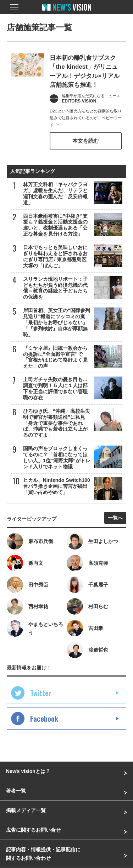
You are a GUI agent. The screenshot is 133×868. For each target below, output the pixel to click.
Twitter (41, 693)
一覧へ (115, 518)
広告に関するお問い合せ (33, 830)
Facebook (44, 719)
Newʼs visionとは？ (28, 771)
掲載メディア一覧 (26, 810)
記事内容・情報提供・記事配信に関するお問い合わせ (43, 854)
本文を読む (86, 141)
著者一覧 (16, 791)
